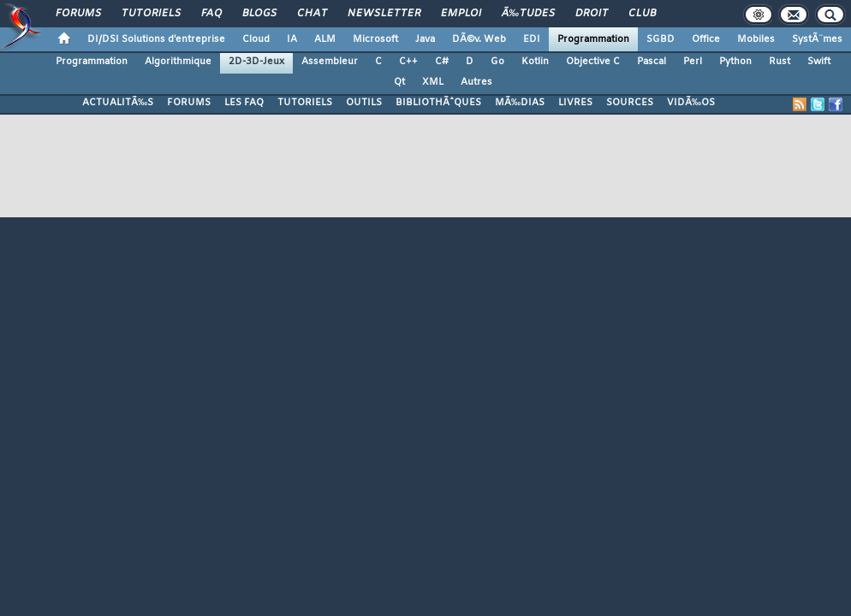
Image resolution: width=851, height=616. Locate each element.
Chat (312, 14)
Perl (693, 62)
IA (292, 39)
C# (442, 62)
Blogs (259, 14)
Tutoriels (151, 14)
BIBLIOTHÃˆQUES (438, 103)
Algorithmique (178, 62)
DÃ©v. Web (479, 39)
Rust (780, 62)
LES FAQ (244, 103)
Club (642, 14)
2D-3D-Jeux (256, 62)
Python (735, 62)
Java (425, 39)
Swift (819, 62)
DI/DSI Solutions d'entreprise (156, 39)
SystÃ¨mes (817, 39)
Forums (78, 14)
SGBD (661, 39)
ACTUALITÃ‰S (118, 103)
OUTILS (364, 103)
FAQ (211, 14)
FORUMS (189, 103)
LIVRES (575, 103)
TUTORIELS (305, 103)
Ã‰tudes (528, 14)
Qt (399, 82)
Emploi (461, 14)
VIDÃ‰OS (691, 103)
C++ (408, 62)
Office (706, 39)
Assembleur (330, 62)
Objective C (593, 62)
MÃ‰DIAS (520, 103)
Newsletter (384, 14)
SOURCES (630, 103)
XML (433, 82)
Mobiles (756, 39)
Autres (476, 82)
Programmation (593, 39)
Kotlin (535, 62)
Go (497, 62)
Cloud (256, 39)
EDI (532, 39)
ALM (325, 39)
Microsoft (375, 39)
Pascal (652, 62)
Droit (592, 14)
